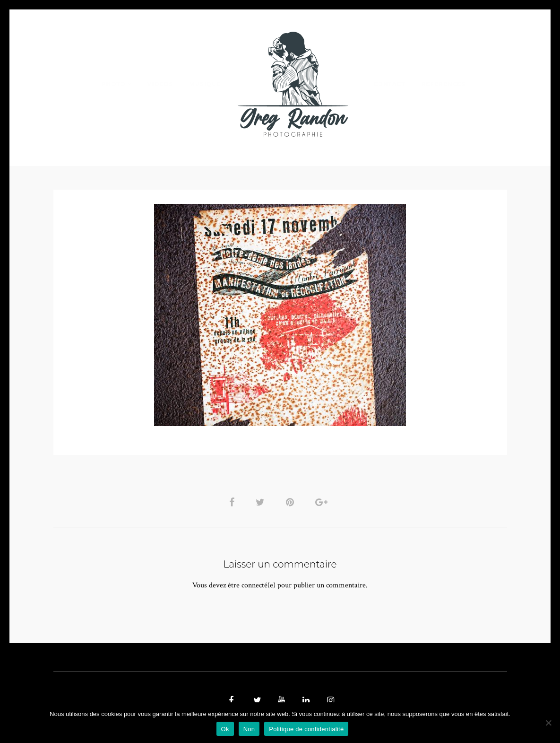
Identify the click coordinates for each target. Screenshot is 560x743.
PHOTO (114, 84)
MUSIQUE (205, 84)
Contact (389, 84)
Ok (225, 729)
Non (249, 729)
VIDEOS (160, 84)
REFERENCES (444, 84)
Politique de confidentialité (306, 729)
